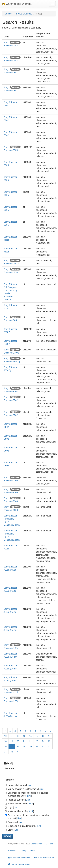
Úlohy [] (12, 830)
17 (49, 736)
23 (37, 741)
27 (12, 746)
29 (24, 746)
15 (37, 736)
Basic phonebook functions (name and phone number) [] (28, 817)
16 (43, 736)
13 (24, 736)
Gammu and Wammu (17, 4)
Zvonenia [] (14, 822)
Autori (32, 851)
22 (30, 741)
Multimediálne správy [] (19, 811)
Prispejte (12, 851)
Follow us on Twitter (44, 858)
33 (49, 746)
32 (43, 746)
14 (30, 736)
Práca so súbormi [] (17, 800)
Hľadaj (23, 851)
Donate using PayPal (19, 864)
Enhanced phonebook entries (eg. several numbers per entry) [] (26, 794)
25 (49, 741)
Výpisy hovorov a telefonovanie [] (24, 789)
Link (29, 785)
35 (12, 752)
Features (9, 780)
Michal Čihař (36, 844)
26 (5, 746)
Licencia (50, 844)
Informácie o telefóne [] (19, 804)
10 (5, 736)
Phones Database (23, 14)
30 (30, 746)
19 (12, 741)
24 (43, 741)
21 (24, 741)
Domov (8, 14)
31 (37, 746)
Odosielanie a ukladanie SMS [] (23, 826)
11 (12, 736)
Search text (10, 768)
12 (18, 736)
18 (5, 741)
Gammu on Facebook (19, 858)
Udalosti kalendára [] (18, 785)
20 (18, 741)
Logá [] (12, 807)
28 (18, 746)
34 (5, 752)
